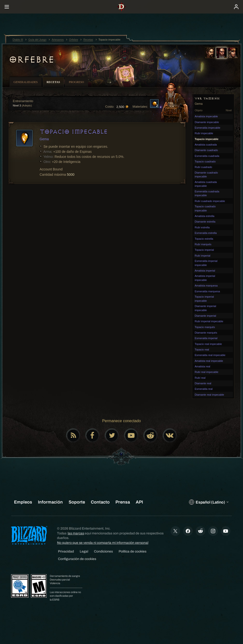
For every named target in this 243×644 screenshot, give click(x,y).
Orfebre (32, 60)
